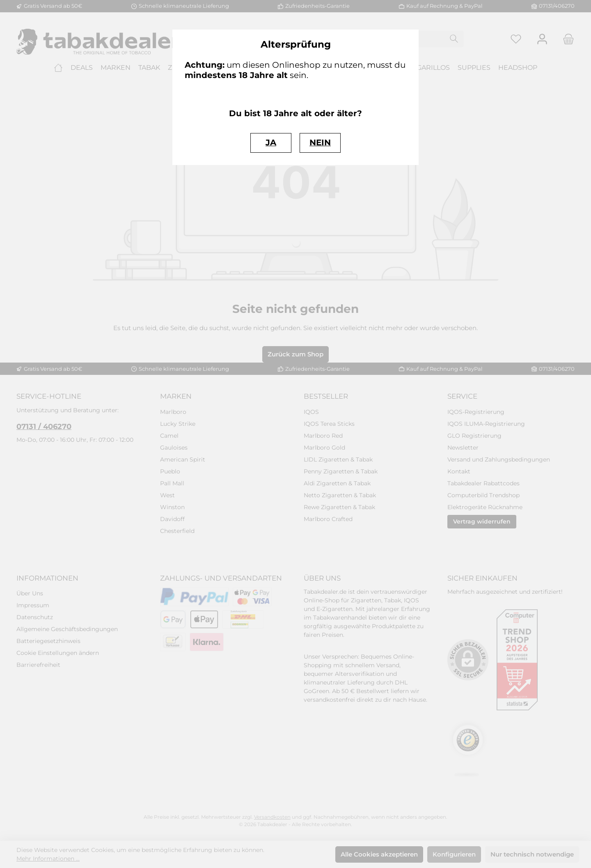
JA (271, 142)
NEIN (320, 142)
